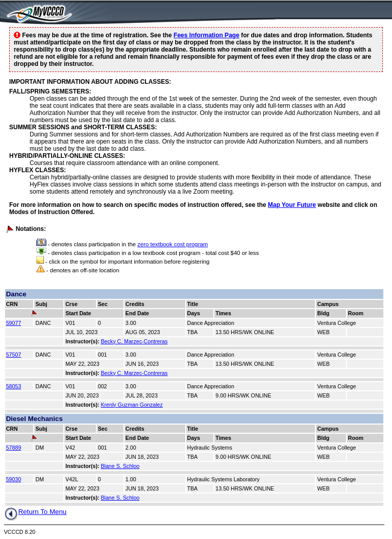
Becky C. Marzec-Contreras (134, 341)
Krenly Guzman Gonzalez (131, 405)
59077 (14, 323)
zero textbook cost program (173, 244)
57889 (14, 448)
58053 (14, 386)
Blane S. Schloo (120, 466)
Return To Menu (35, 512)
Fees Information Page (206, 35)
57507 (14, 355)
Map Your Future (292, 205)
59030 (14, 479)
